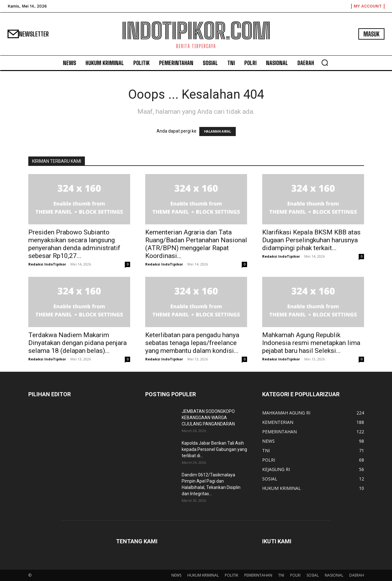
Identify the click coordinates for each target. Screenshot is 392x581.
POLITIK (232, 575)
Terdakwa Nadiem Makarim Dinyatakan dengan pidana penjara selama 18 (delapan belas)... (77, 343)
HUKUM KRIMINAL (203, 575)
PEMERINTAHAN (258, 575)
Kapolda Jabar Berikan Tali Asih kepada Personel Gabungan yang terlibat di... (214, 449)
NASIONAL (334, 575)
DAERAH (357, 575)
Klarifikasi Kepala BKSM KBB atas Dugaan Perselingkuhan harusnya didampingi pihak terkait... (311, 240)
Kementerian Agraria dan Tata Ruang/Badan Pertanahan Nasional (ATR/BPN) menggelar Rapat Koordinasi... (196, 244)
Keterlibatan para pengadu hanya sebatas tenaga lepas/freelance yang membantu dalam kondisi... (192, 343)
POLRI (295, 575)
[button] (325, 63)
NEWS (176, 575)
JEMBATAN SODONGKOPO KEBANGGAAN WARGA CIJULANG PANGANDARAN (208, 418)
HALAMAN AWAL (218, 132)
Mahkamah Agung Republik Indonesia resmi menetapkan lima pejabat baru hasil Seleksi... (311, 343)
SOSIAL (313, 575)
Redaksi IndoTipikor (47, 264)
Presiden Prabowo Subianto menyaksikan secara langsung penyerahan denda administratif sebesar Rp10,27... (74, 244)
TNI (281, 575)
